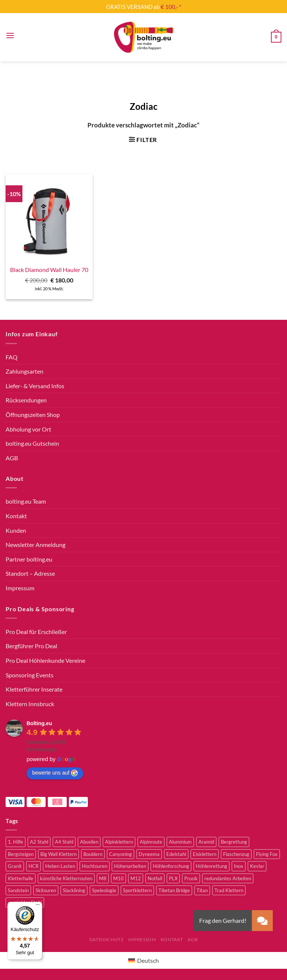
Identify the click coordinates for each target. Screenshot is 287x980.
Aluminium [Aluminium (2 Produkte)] (180, 842)
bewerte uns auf (55, 773)
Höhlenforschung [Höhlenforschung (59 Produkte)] (171, 866)
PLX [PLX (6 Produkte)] (173, 878)
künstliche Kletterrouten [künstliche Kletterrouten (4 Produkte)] (66, 878)
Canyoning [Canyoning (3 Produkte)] (121, 854)
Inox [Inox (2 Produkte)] (239, 866)
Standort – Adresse (30, 573)
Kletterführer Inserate (34, 689)
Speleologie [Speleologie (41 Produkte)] (104, 890)
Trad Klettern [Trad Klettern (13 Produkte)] (229, 890)
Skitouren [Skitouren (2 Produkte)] (46, 890)
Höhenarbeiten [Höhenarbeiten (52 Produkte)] (130, 866)
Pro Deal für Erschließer (36, 632)
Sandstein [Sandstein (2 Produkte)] (18, 890)
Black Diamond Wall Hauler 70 (49, 270)
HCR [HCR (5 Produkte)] (33, 866)
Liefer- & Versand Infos (35, 386)
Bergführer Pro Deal (31, 646)
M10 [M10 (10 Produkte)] (118, 878)
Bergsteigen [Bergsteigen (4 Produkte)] (21, 854)
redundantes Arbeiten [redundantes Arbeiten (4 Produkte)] (228, 878)
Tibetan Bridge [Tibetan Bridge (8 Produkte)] (174, 890)
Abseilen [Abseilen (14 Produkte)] (89, 842)
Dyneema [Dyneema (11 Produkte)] (149, 854)
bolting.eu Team (26, 501)
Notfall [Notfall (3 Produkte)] (155, 878)
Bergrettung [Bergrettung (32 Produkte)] (234, 842)
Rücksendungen (26, 400)
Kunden (16, 530)
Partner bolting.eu (29, 559)
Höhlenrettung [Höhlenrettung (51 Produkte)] (212, 866)
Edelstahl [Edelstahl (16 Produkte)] (176, 854)
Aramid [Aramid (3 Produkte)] (206, 842)
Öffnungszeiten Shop (33, 415)
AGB (12, 458)
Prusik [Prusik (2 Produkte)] (191, 878)
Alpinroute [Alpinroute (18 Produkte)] (151, 842)
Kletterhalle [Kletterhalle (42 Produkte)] (21, 878)
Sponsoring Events (30, 675)
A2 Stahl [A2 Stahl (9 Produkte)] (39, 842)
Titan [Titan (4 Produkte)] (202, 890)
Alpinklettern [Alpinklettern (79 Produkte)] (119, 842)
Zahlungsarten (24, 371)
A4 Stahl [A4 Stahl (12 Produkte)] (64, 842)
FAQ (12, 357)
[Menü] (10, 35)
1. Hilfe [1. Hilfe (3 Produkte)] (16, 842)
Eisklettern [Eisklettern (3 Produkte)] (205, 854)
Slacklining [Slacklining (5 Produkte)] (74, 890)
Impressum (20, 588)
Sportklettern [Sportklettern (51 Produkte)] (137, 890)
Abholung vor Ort (28, 429)
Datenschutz (107, 939)
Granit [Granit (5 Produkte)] (15, 866)
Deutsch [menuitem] (148, 960)
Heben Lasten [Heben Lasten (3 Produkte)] (60, 866)
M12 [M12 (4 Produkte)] (136, 878)
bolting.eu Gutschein (32, 443)
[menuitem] (143, 960)
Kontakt (16, 516)
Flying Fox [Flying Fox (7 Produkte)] (267, 854)
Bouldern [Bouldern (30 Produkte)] (93, 854)
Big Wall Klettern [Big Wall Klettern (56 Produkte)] (58, 854)
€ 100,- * (171, 7)
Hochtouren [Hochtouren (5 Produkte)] (95, 866)
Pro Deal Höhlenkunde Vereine (45, 660)
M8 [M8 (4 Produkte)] (103, 878)
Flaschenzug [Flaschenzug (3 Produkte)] (236, 854)
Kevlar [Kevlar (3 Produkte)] (257, 866)
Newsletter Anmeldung (36, 545)
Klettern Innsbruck (30, 704)
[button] (262, 921)
